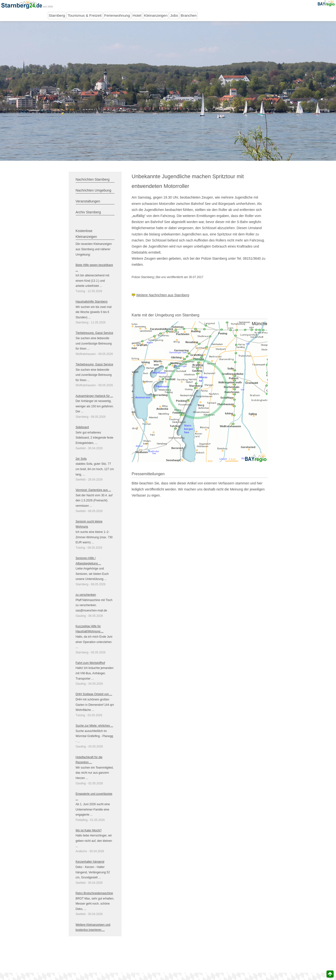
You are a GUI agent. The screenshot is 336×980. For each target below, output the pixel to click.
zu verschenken (86, 595)
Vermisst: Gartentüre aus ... (93, 490)
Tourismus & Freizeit (85, 15)
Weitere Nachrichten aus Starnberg (163, 295)
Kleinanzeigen (156, 15)
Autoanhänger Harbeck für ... (94, 396)
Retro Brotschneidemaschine (94, 893)
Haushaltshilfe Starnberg (92, 302)
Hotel (137, 15)
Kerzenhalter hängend (90, 862)
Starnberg (57, 15)
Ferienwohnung (117, 15)
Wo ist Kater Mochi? (89, 830)
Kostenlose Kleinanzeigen (86, 234)
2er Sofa (81, 459)
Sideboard (82, 427)
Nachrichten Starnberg (93, 179)
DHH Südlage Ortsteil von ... (94, 694)
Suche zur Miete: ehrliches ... (94, 726)
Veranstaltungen (88, 201)
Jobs (174, 15)
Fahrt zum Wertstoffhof (90, 663)
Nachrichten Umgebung (94, 190)
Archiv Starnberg (88, 212)
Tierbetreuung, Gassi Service (94, 333)
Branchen (189, 15)
